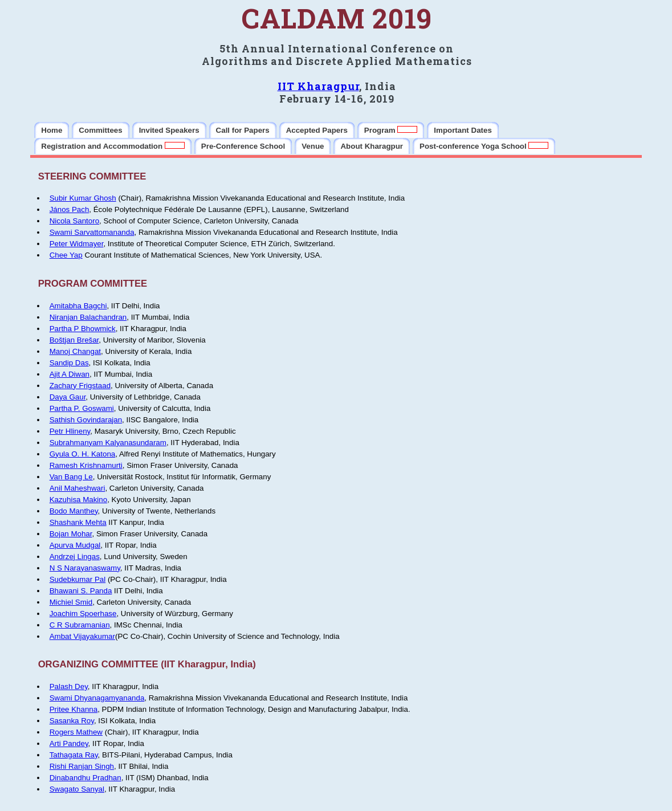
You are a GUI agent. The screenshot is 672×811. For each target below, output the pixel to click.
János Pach (70, 209)
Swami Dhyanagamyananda (97, 698)
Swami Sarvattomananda (92, 232)
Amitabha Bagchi (78, 306)
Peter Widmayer (77, 244)
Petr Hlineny (70, 431)
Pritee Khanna (74, 709)
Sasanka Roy (72, 721)
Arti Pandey (69, 743)
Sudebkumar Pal (78, 579)
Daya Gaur (68, 397)
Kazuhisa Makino (79, 500)
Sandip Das (69, 363)
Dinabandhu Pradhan (85, 778)
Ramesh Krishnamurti (86, 465)
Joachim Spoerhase (83, 614)
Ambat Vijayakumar (82, 636)
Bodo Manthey (74, 511)
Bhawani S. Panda (81, 591)
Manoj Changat (75, 351)
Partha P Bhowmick (83, 329)
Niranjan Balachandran (88, 317)
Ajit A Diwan (70, 374)
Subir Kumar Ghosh (83, 198)
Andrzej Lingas (75, 557)
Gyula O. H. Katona (83, 454)
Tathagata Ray (74, 755)
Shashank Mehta (78, 522)
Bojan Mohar (71, 534)
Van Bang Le (71, 477)
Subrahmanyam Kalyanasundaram (108, 443)
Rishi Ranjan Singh (82, 766)
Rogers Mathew (76, 732)
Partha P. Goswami (82, 408)
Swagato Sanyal (77, 789)
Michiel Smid (71, 602)
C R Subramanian (80, 625)
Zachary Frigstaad (80, 386)
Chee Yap (66, 255)
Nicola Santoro (74, 221)
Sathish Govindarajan (86, 420)
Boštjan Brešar (74, 340)
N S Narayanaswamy (85, 568)
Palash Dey (69, 686)
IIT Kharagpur (318, 86)
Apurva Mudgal (75, 545)
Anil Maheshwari (78, 488)
